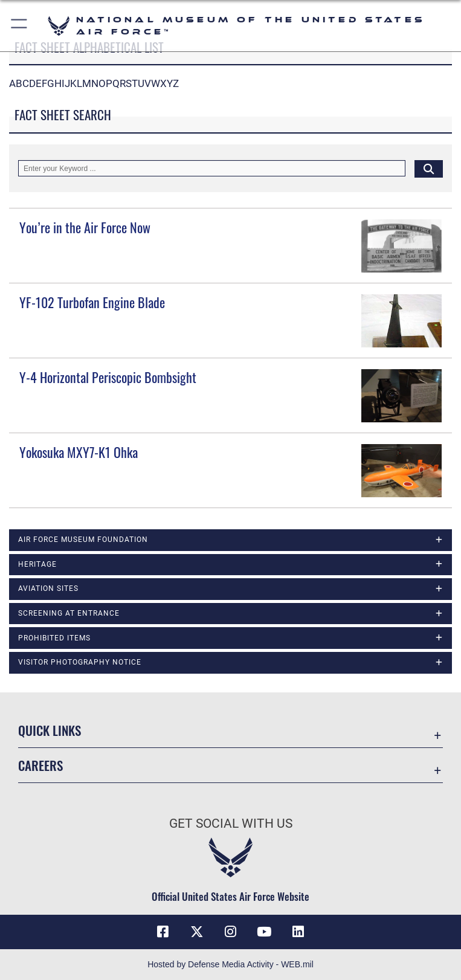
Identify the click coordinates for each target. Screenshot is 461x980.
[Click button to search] (429, 169)
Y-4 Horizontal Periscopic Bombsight (108, 377)
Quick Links (50, 730)
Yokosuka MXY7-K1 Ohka (79, 452)
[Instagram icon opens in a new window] (231, 932)
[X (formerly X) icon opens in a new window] (197, 932)
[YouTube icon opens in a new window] (264, 932)
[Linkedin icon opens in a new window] (298, 932)
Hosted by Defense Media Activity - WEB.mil (230, 964)
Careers (40, 765)
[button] (20, 26)
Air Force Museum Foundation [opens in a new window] (83, 540)
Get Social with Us (231, 824)
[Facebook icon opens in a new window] (163, 932)
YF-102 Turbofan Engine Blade (92, 302)
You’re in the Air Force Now (85, 227)
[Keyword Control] (212, 169)
